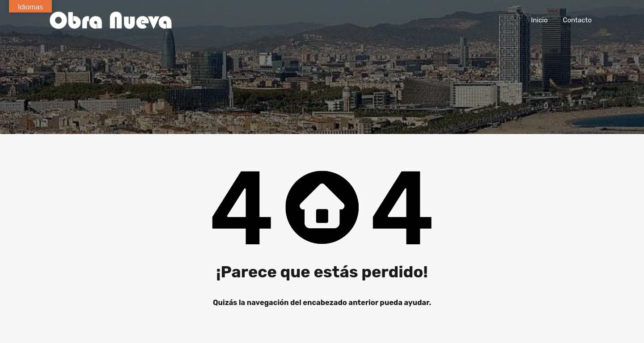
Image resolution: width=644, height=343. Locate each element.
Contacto (577, 20)
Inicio (539, 20)
